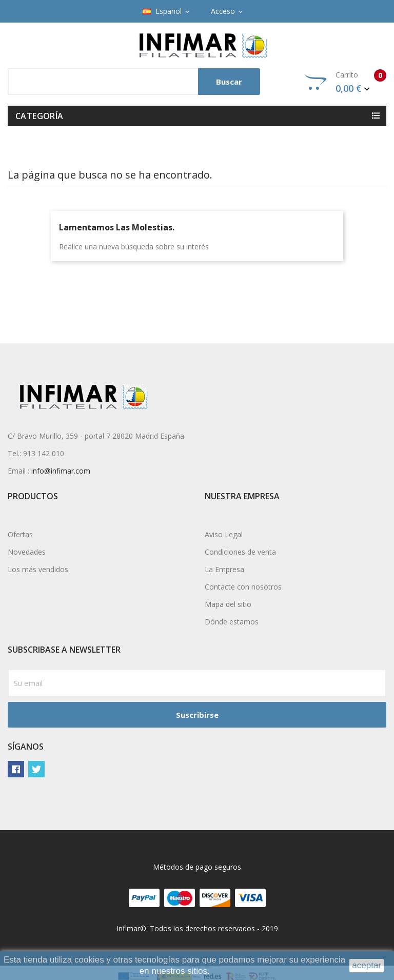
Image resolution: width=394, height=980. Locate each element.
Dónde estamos (232, 622)
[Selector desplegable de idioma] (167, 11)
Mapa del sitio (228, 604)
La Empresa (224, 569)
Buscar (229, 82)
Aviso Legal (224, 534)
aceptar (367, 965)
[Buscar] (134, 82)
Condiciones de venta (240, 552)
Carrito (346, 82)
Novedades (27, 552)
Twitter (36, 769)
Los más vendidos (38, 569)
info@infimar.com (61, 471)
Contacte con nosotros (243, 587)
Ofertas (20, 534)
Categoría (40, 116)
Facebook (16, 769)
